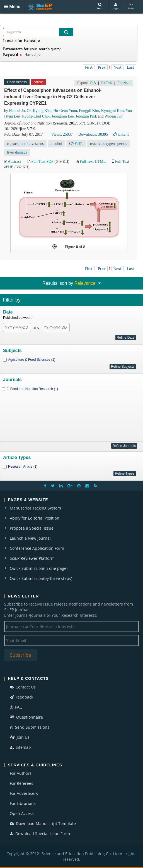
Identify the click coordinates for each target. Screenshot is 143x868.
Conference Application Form (37, 548)
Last (130, 67)
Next (117, 67)
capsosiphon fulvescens (25, 144)
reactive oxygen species (109, 144)
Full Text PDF (42, 162)
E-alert (131, 6)
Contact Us (23, 687)
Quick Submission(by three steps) (41, 578)
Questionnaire (26, 717)
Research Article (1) (23, 467)
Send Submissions (30, 727)
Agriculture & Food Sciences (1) (32, 360)
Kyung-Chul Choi (36, 116)
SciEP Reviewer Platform (32, 558)
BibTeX (106, 83)
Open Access (22, 813)
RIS (93, 83)
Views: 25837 (62, 134)
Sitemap (20, 747)
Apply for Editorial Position (35, 518)
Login (116, 6)
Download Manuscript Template (43, 823)
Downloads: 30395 (93, 134)
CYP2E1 (76, 144)
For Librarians (23, 803)
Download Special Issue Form (40, 834)
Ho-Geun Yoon (65, 111)
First (89, 67)
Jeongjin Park (86, 116)
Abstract (14, 162)
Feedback (21, 697)
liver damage (17, 152)
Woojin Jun (113, 116)
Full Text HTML (93, 162)
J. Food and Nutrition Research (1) (32, 389)
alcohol (56, 144)
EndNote (124, 83)
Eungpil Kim (89, 111)
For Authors (21, 773)
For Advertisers (24, 793)
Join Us (20, 737)
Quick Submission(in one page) (39, 568)
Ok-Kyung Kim (39, 111)
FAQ (16, 707)
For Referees (21, 783)
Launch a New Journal (30, 538)
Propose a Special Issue (32, 528)
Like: (121, 134)
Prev (102, 67)
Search (100, 6)
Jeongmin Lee (63, 116)
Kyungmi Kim (112, 111)
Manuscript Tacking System (35, 508)
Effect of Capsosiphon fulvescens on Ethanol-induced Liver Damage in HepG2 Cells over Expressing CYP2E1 (53, 97)
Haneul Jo (17, 111)
